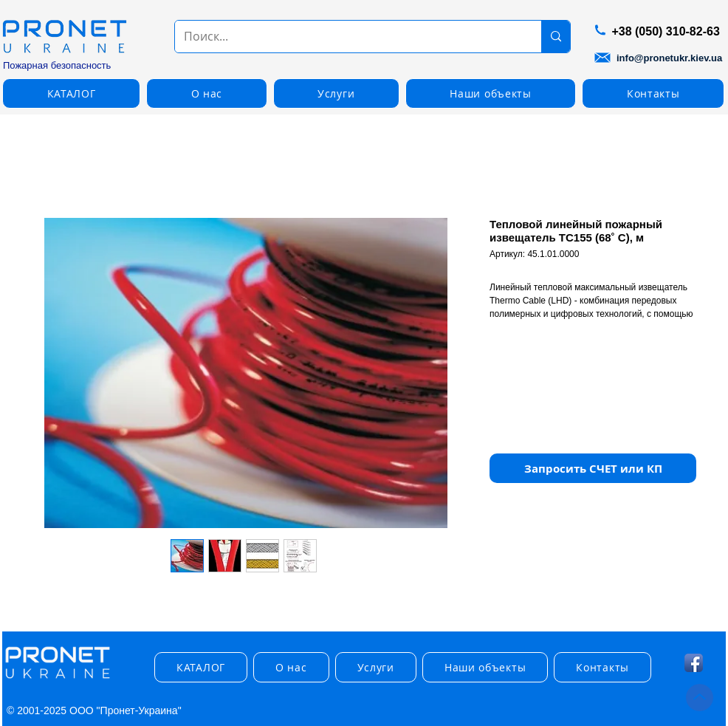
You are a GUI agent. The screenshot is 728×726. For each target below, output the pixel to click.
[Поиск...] (347, 37)
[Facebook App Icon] (694, 663)
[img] (58, 679)
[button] (71, 93)
